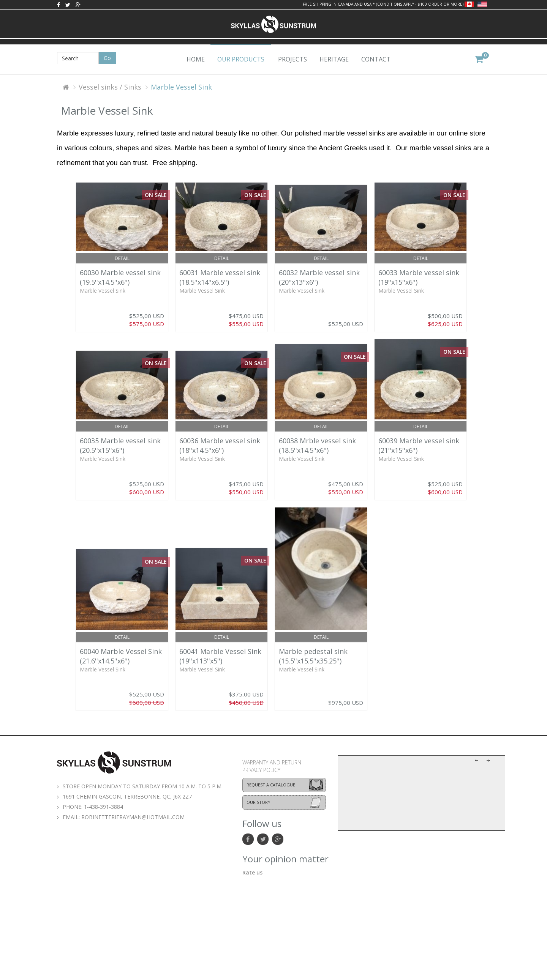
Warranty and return (272, 762)
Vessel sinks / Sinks (110, 87)
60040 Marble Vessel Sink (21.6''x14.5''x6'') (121, 656)
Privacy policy (261, 770)
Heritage (334, 59)
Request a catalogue (271, 785)
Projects (292, 59)
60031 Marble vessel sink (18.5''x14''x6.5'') (220, 277)
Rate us (252, 872)
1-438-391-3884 (104, 807)
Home (196, 59)
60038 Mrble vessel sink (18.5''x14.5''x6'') (317, 445)
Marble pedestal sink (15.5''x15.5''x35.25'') (313, 656)
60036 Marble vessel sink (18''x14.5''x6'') (220, 445)
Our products (241, 59)
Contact (376, 59)
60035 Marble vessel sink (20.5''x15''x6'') (120, 445)
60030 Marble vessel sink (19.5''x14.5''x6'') (120, 277)
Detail (122, 258)
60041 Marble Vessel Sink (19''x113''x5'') (220, 656)
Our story (258, 802)
